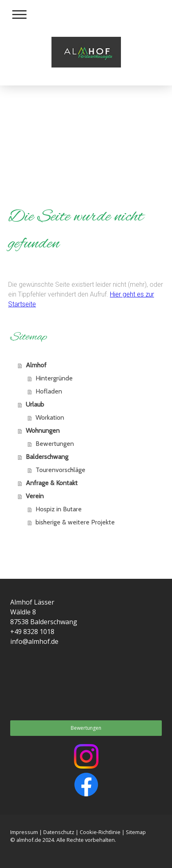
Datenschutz (59, 832)
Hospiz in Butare (59, 509)
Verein (35, 496)
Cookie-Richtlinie (100, 832)
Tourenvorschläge (60, 470)
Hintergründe (54, 378)
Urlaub (35, 404)
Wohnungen (43, 431)
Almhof (36, 365)
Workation (50, 417)
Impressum (24, 832)
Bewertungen (55, 444)
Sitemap (136, 832)
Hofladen (49, 391)
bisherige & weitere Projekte (75, 522)
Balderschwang (47, 457)
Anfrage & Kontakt (52, 483)
